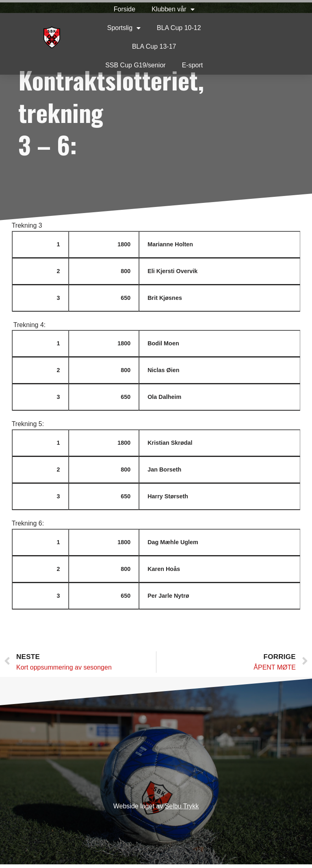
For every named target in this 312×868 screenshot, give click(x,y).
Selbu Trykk (182, 810)
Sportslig (112, 28)
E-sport (181, 65)
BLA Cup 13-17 (142, 46)
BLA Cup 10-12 (167, 28)
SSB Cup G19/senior (124, 65)
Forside (113, 9)
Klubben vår (161, 9)
